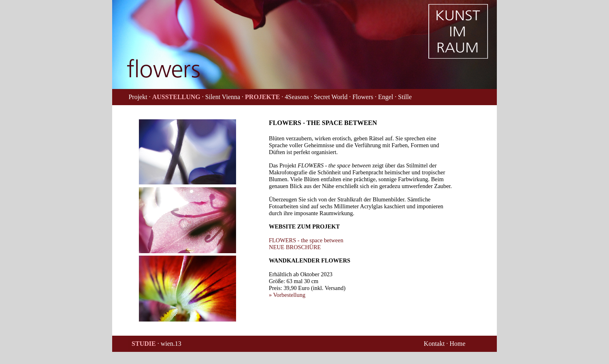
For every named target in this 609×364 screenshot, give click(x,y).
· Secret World (329, 97)
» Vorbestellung (287, 295)
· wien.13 (169, 344)
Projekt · (139, 97)
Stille (405, 97)
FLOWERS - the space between (306, 240)
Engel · (387, 97)
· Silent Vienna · (223, 97)
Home (457, 344)
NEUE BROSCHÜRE (295, 247)
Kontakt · (436, 344)
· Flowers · (363, 97)
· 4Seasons (295, 97)
